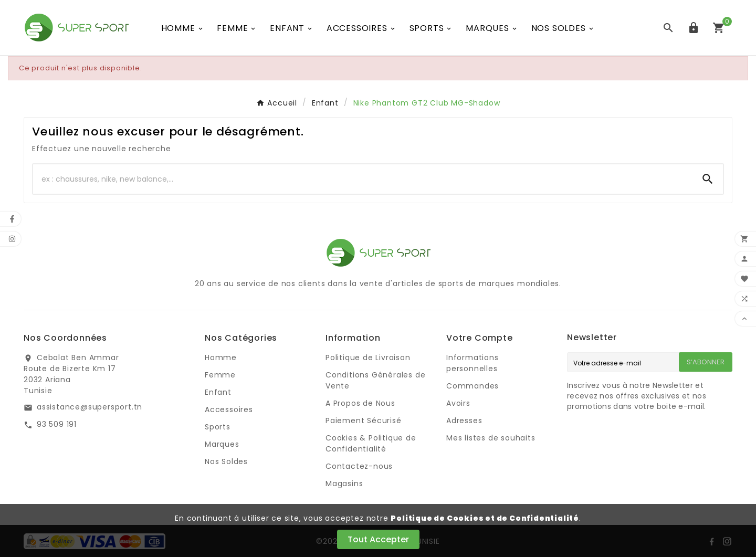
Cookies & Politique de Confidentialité (371, 443)
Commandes (472, 386)
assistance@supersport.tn (90, 407)
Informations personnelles (472, 363)
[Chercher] (363, 179)
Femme (220, 375)
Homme (221, 358)
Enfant (218, 392)
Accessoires (229, 409)
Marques (222, 444)
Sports (218, 427)
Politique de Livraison (368, 358)
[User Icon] (694, 28)
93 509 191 (57, 424)
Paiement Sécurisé (364, 421)
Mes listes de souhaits (491, 438)
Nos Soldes (226, 461)
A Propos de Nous (360, 403)
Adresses (464, 421)
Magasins (344, 484)
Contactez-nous (359, 466)
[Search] (708, 179)
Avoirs (458, 403)
